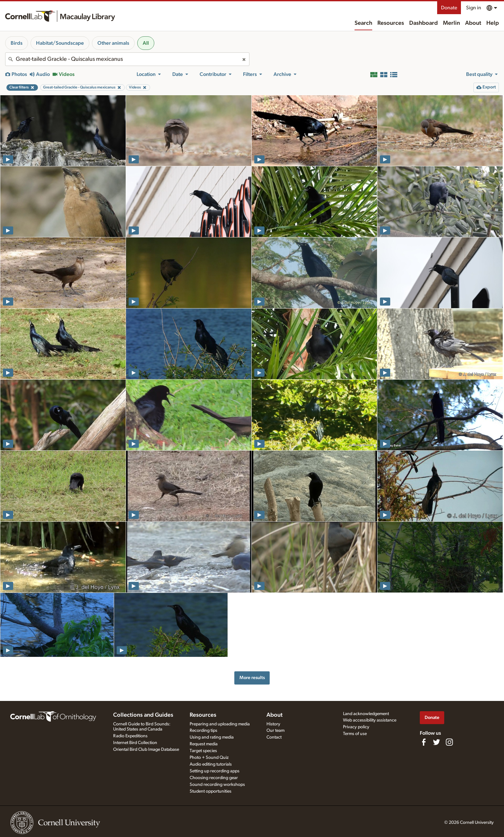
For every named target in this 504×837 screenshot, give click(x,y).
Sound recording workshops (217, 785)
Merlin (451, 23)
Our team (275, 731)
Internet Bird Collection (135, 743)
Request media (204, 744)
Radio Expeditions (130, 736)
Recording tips (203, 731)
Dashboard (423, 23)
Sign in (474, 8)
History (273, 724)
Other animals (113, 43)
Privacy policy (356, 727)
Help (493, 23)
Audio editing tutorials (211, 764)
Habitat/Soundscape (60, 43)
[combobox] (127, 59)
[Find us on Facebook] (424, 742)
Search (363, 23)
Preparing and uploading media (220, 724)
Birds (17, 43)
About (473, 23)
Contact (274, 737)
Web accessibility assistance (370, 720)
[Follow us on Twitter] (437, 742)
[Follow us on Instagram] (449, 742)
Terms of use (355, 734)
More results (252, 678)
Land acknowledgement (366, 714)
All (146, 43)
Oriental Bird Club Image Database (146, 750)
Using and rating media (212, 737)
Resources (391, 23)
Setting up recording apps (215, 771)
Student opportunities (211, 791)
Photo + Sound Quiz (209, 758)
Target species (203, 751)
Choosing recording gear (214, 778)
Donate (449, 8)
